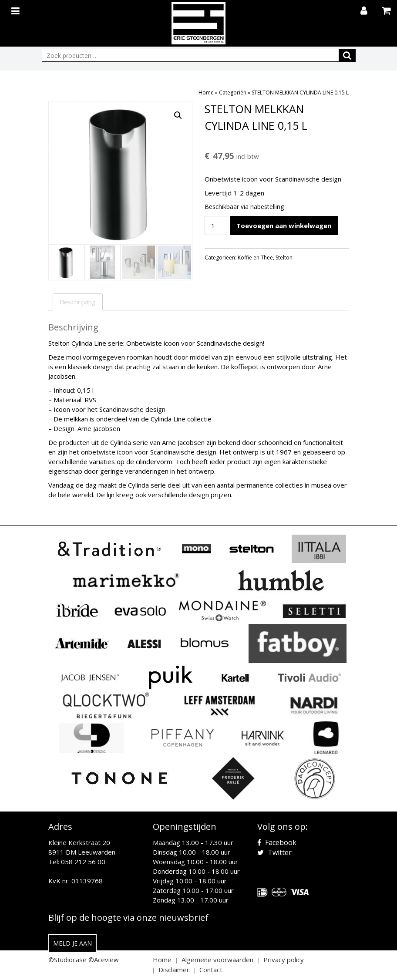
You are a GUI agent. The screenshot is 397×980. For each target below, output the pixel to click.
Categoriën (233, 93)
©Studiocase (67, 960)
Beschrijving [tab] (78, 302)
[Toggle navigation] (17, 9)
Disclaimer (174, 970)
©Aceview (104, 960)
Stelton (284, 258)
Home (206, 93)
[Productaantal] (216, 226)
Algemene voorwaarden (217, 960)
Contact (211, 970)
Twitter (274, 852)
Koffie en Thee (255, 258)
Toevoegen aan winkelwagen (284, 226)
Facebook (277, 842)
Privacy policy (284, 960)
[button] (178, 115)
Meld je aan (72, 943)
